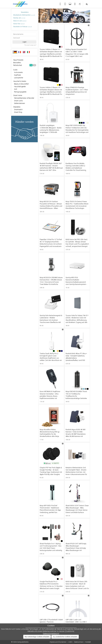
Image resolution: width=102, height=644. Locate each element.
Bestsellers (17, 63)
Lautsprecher (18, 78)
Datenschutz (79, 642)
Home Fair (19, 24)
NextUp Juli (19, 18)
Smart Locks (18, 101)
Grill (15, 89)
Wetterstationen (19, 103)
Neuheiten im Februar (23, 27)
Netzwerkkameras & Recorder (24, 98)
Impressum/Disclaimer (58, 642)
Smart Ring (18, 112)
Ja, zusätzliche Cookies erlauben (65, 637)
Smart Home (18, 95)
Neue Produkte (18, 60)
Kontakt (88, 642)
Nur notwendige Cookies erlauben (37, 637)
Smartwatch (18, 110)
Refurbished (25, 65)
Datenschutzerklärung (51, 634)
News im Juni (20, 21)
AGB (70, 642)
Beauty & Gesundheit (21, 84)
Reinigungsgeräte (20, 92)
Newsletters (25, 12)
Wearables (17, 107)
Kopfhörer (17, 75)
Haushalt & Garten (20, 81)
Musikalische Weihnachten (24, 15)
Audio (15, 70)
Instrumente (18, 72)
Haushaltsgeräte (19, 87)
